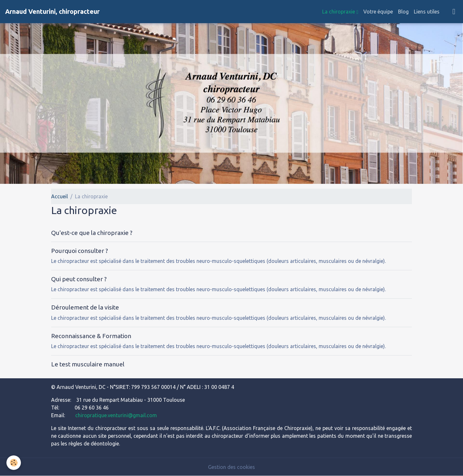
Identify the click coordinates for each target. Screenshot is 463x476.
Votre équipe (378, 12)
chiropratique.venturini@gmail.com (116, 415)
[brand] (52, 12)
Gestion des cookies (232, 467)
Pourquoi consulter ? (80, 251)
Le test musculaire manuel (88, 364)
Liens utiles (427, 12)
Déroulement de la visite (85, 307)
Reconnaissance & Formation (91, 336)
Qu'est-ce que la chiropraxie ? (92, 233)
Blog (403, 12)
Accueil (59, 196)
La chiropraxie (339, 12)
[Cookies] (14, 463)
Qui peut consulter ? (79, 279)
